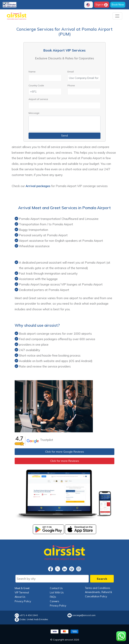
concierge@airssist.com (84, 615)
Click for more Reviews (65, 461)
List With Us (57, 592)
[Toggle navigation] (117, 16)
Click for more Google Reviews (65, 452)
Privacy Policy (23, 601)
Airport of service (38, 99)
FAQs (53, 597)
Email (71, 72)
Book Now (118, 4)
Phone (71, 85)
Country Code (36, 85)
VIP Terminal (22, 592)
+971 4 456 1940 (29, 615)
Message (34, 113)
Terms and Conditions (98, 588)
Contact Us (56, 588)
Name (32, 72)
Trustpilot (47, 440)
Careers (55, 601)
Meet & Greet (22, 588)
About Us (20, 597)
